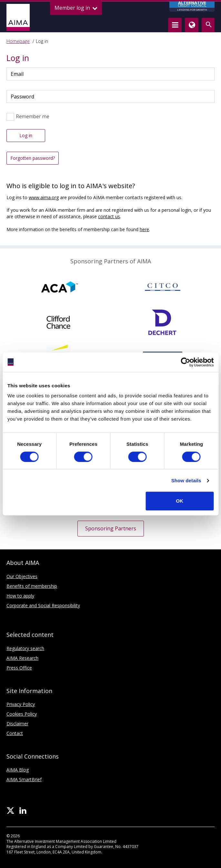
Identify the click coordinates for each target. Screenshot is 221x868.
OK (180, 501)
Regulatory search (25, 648)
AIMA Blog (18, 770)
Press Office (19, 668)
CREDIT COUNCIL (192, 7)
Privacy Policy (21, 704)
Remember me (33, 116)
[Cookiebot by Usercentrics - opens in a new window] (185, 362)
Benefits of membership (32, 586)
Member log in (76, 8)
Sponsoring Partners (111, 528)
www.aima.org (44, 197)
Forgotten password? (33, 158)
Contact (15, 733)
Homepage (18, 41)
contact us (109, 216)
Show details (186, 480)
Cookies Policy (22, 714)
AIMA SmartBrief (24, 779)
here (144, 229)
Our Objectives (22, 576)
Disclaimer (17, 724)
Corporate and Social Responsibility (43, 605)
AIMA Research (22, 658)
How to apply (20, 596)
